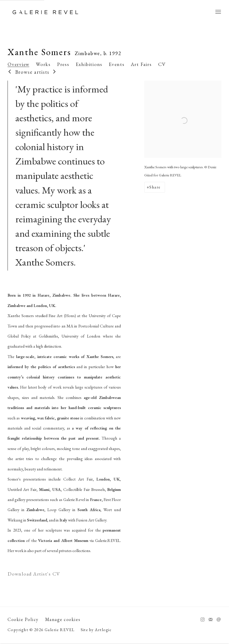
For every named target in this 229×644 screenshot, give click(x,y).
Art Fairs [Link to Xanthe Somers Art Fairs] (141, 64)
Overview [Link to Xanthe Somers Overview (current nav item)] (19, 64)
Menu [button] (218, 12)
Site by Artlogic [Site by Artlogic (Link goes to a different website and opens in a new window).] (96, 630)
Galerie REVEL (45, 12)
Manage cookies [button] (63, 619)
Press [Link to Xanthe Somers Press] (63, 64)
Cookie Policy (23, 619)
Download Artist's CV (39, 575)
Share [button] (155, 187)
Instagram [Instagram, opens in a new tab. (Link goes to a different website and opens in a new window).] (203, 620)
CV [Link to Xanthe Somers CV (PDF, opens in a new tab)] (162, 64)
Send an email (219, 620)
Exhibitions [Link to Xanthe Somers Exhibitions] (89, 64)
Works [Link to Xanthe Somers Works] (43, 64)
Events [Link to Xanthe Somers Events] (117, 64)
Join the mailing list (211, 620)
